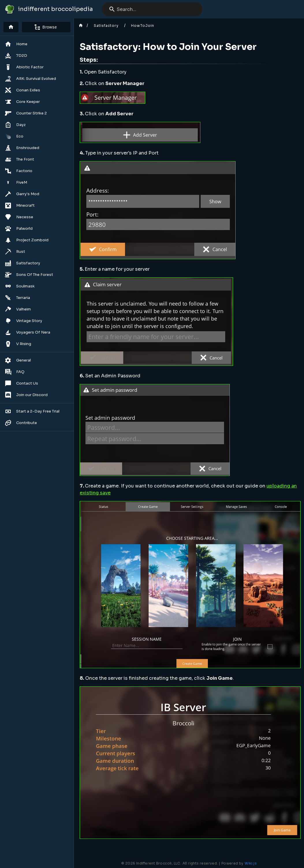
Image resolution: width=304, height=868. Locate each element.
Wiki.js (251, 863)
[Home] (11, 27)
